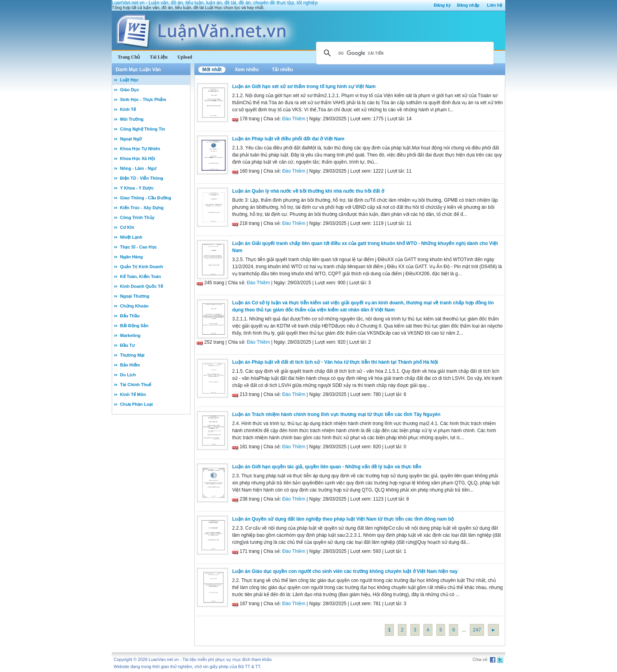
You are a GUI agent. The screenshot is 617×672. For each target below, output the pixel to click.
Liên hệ (495, 5)
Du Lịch (128, 375)
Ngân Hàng (131, 257)
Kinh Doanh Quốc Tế (141, 286)
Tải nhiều (282, 70)
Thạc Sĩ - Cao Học (139, 247)
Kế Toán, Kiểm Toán (140, 276)
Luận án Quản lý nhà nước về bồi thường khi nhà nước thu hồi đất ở (308, 191)
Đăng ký (442, 5)
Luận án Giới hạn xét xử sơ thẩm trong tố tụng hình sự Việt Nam (304, 87)
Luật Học (129, 80)
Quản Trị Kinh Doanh (141, 267)
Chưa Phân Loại (136, 404)
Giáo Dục (130, 90)
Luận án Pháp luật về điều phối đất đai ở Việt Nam (288, 139)
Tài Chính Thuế (136, 385)
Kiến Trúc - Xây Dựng (142, 208)
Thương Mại (132, 355)
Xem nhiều (247, 70)
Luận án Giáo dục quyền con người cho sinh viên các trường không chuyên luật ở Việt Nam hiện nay (345, 571)
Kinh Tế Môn (133, 394)
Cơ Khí (127, 227)
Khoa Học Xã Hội (138, 158)
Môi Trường (132, 119)
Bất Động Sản (134, 326)
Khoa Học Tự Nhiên (140, 149)
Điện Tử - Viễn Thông (142, 178)
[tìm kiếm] (404, 53)
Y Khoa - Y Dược (137, 188)
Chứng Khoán (134, 306)
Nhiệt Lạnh (131, 237)
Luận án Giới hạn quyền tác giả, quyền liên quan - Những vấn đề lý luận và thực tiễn (327, 467)
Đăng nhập (468, 5)
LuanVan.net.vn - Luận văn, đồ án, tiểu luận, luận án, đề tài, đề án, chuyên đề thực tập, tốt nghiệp (215, 3)
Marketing (130, 335)
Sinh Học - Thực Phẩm (143, 99)
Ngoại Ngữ (131, 139)
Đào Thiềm (294, 119)
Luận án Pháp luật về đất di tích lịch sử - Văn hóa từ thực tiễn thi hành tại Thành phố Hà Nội (335, 362)
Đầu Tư (127, 345)
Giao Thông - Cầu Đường (146, 198)
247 (477, 630)
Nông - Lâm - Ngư (138, 168)
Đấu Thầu (130, 316)
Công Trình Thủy (137, 217)
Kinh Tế (128, 109)
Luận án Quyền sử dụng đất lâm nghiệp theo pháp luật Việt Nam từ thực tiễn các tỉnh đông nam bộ (343, 519)
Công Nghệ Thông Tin (143, 129)
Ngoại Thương (135, 296)
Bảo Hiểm (130, 365)
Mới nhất (212, 70)
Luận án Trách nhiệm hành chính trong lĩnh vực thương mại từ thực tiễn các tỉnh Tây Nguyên (336, 414)
